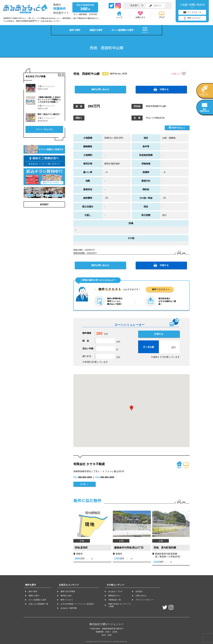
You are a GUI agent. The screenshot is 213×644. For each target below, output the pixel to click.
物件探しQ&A (66, 596)
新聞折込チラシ (115, 596)
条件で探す (75, 30)
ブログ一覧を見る (44, 129)
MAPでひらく (177, 128)
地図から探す (96, 30)
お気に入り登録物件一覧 (38, 604)
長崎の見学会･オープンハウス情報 (120, 605)
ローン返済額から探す (123, 30)
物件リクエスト (192, 18)
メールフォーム (192, 12)
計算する (159, 334)
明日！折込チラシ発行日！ (49, 114)
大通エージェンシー (46, 86)
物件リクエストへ (161, 289)
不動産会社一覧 (115, 600)
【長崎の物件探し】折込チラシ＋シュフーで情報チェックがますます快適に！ (49, 100)
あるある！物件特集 (69, 608)
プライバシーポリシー (144, 600)
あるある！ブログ (115, 591)
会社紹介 (44, 204)
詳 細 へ (84, 484)
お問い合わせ (141, 596)
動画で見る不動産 (68, 591)
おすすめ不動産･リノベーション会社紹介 (77, 604)
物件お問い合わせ (100, 89)
